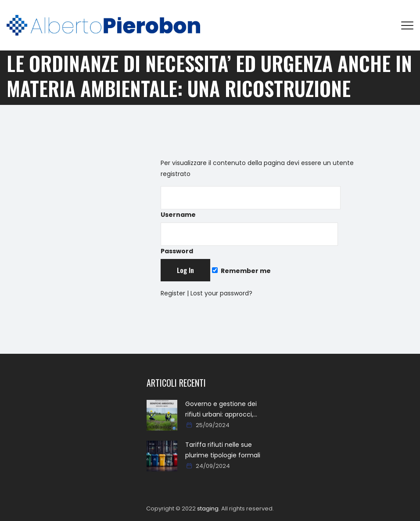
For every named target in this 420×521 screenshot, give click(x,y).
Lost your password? (221, 293)
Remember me (241, 271)
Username (251, 203)
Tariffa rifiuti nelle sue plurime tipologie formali (223, 450)
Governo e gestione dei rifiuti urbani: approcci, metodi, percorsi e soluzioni (227, 410)
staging (208, 508)
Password (249, 239)
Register (173, 293)
